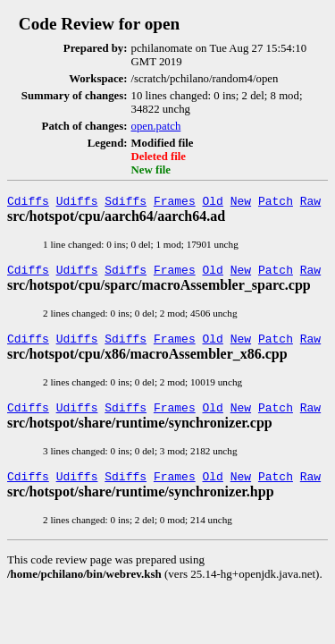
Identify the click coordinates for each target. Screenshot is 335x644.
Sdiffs (126, 203)
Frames (175, 203)
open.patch (156, 126)
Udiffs (77, 203)
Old (213, 203)
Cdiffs (28, 203)
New (241, 203)
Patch (276, 203)
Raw (310, 203)
